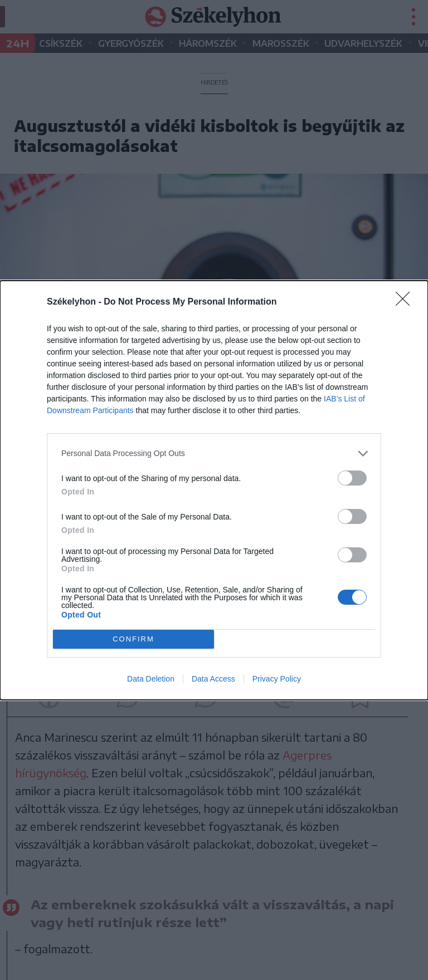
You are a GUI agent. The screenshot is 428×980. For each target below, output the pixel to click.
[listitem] (214, 454)
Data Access (213, 679)
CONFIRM (133, 639)
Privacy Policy (277, 679)
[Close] (406, 302)
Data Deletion (151, 679)
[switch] (352, 478)
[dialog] (214, 490)
